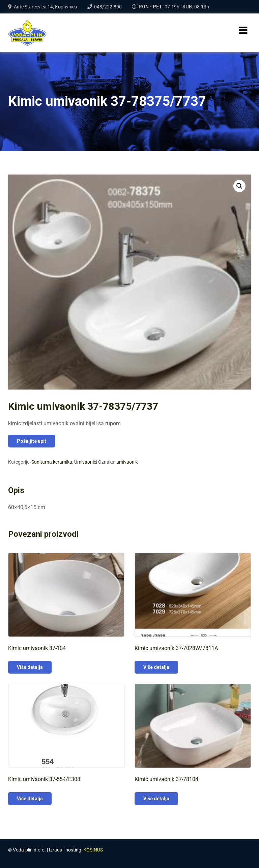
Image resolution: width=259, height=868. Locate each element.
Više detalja (30, 667)
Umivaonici (86, 462)
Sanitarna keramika (52, 462)
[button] (239, 186)
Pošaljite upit (32, 441)
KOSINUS (93, 850)
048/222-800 (108, 7)
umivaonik (127, 462)
